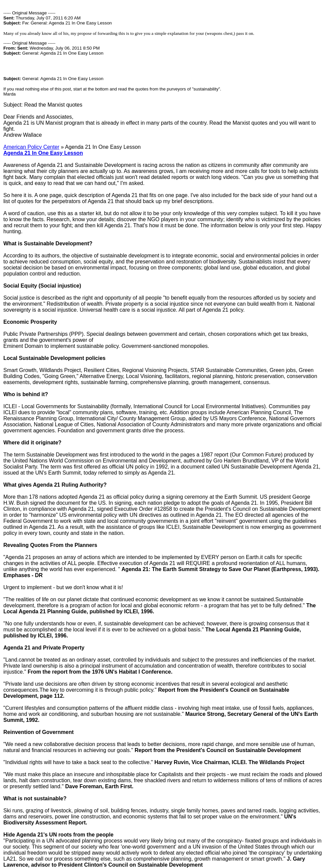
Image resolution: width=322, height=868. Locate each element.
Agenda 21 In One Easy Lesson (43, 153)
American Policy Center (31, 147)
